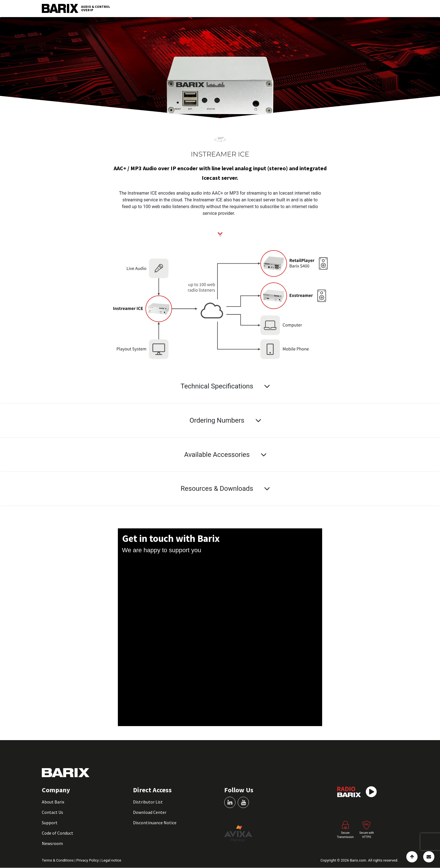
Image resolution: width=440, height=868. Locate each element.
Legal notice (111, 860)
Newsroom (52, 843)
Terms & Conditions (58, 860)
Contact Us (52, 812)
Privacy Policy (88, 860)
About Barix (53, 802)
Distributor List (148, 802)
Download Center (150, 812)
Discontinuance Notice (155, 823)
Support (50, 823)
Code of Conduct (58, 833)
